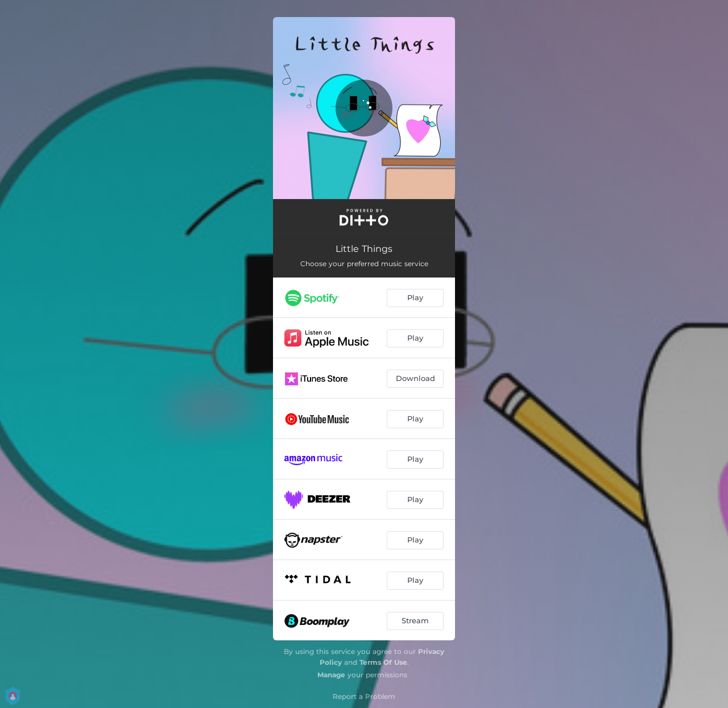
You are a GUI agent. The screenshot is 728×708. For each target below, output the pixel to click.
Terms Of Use (383, 662)
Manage (331, 675)
